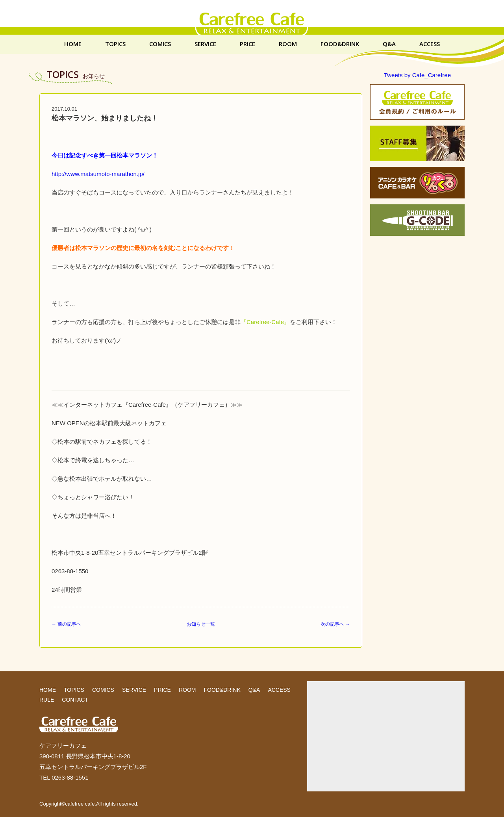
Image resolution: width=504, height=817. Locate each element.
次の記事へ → (335, 624)
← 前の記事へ (66, 624)
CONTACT (75, 700)
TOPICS (115, 44)
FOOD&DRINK (340, 44)
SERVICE (205, 44)
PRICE (247, 44)
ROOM (288, 44)
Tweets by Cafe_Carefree (417, 75)
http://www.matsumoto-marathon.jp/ (98, 174)
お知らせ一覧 (201, 624)
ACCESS (430, 44)
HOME (73, 44)
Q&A (389, 44)
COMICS (160, 44)
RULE (47, 700)
